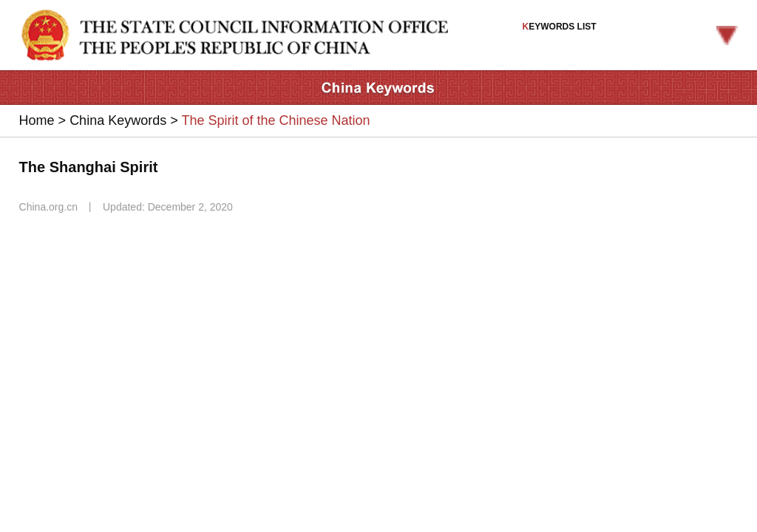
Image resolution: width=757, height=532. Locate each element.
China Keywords (118, 120)
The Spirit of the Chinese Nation (275, 120)
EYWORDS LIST (631, 33)
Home (37, 120)
